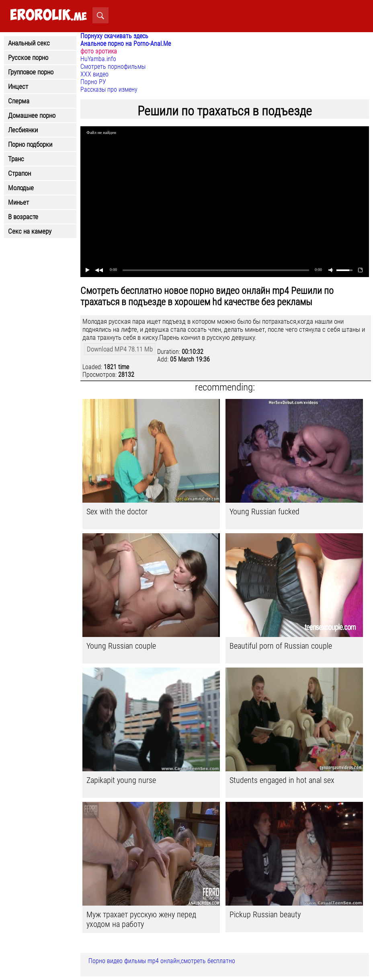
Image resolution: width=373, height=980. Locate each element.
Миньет (18, 202)
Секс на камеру (30, 231)
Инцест (18, 86)
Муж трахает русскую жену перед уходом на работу (141, 919)
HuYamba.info (98, 59)
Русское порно (28, 58)
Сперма (19, 101)
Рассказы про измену (109, 89)
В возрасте (23, 217)
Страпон (19, 173)
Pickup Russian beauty (265, 914)
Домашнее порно (32, 115)
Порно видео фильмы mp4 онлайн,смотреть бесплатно (162, 961)
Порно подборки (30, 144)
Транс (16, 159)
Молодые (21, 188)
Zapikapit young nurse (121, 780)
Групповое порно (31, 72)
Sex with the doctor (117, 512)
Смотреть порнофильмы (113, 67)
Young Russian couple (121, 646)
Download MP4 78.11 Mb (120, 349)
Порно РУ (93, 82)
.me (48, 15)
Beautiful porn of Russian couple (281, 646)
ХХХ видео (94, 74)
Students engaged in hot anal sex (282, 780)
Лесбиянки (23, 130)
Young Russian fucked (264, 512)
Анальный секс (29, 43)
